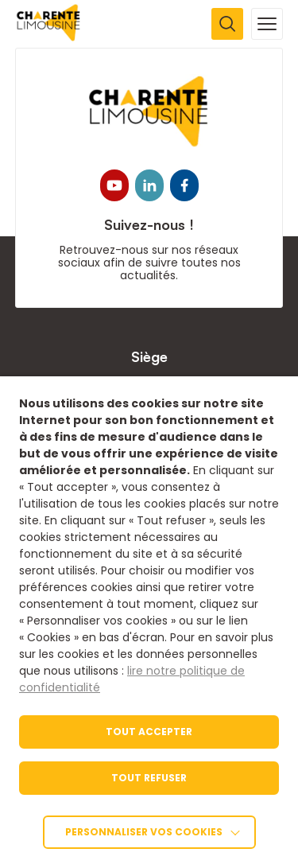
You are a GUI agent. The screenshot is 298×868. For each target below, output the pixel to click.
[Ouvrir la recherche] (227, 24)
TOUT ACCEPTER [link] (149, 732)
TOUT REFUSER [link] (149, 778)
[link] (49, 37)
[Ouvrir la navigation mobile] (267, 24)
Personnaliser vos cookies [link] (144, 832)
